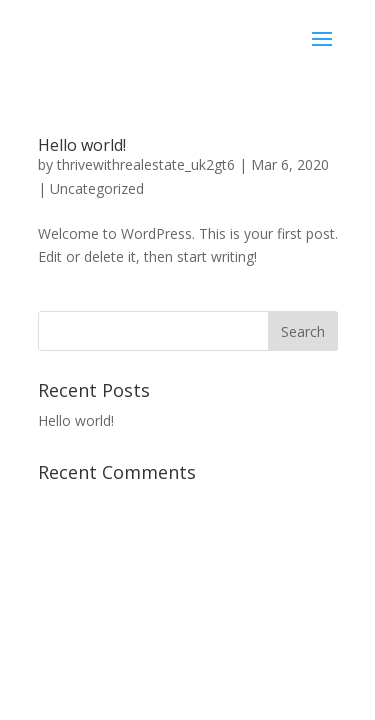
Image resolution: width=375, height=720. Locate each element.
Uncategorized (97, 188)
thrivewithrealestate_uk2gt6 (146, 164)
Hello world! (82, 145)
